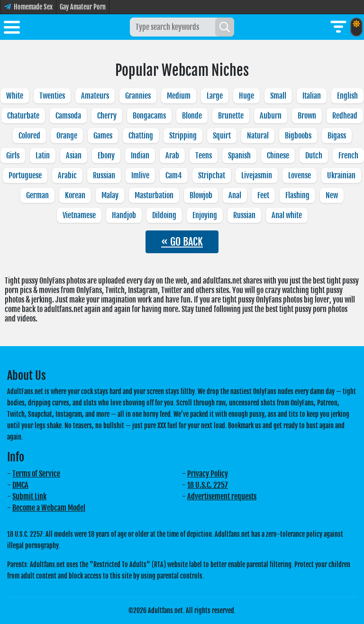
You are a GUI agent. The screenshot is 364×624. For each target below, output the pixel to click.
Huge (246, 96)
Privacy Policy (208, 474)
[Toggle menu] (12, 29)
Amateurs (95, 96)
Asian (74, 156)
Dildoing (164, 215)
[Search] (225, 27)
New (332, 195)
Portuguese (25, 175)
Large (215, 96)
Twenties (52, 96)
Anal (235, 195)
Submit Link (29, 496)
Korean (75, 195)
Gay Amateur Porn (83, 7)
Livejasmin (257, 175)
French (348, 156)
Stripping (183, 136)
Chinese (278, 156)
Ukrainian (341, 175)
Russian (104, 175)
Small (278, 96)
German (37, 195)
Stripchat (212, 175)
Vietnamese (79, 215)
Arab (172, 156)
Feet (263, 195)
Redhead (345, 116)
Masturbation (154, 195)
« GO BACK (182, 242)
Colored (29, 136)
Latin (43, 156)
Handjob (124, 215)
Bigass (337, 136)
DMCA (20, 485)
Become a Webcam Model (49, 508)
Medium (179, 96)
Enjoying (205, 215)
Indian (140, 156)
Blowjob (201, 195)
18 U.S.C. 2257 (208, 485)
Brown (307, 116)
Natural (258, 136)
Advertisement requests (222, 496)
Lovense (300, 175)
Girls (13, 156)
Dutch (314, 156)
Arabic (67, 175)
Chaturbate (23, 116)
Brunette (231, 116)
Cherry (107, 116)
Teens (204, 156)
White (15, 96)
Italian (312, 96)
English (347, 96)
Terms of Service (36, 474)
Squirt (222, 136)
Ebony (106, 156)
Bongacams (149, 116)
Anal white (287, 215)
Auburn (271, 116)
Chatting (141, 136)
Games (103, 136)
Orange (67, 136)
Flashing (297, 195)
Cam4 (174, 175)
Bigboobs (298, 136)
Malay (110, 195)
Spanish (239, 156)
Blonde (192, 116)
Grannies (138, 96)
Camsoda (68, 116)
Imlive (140, 175)
